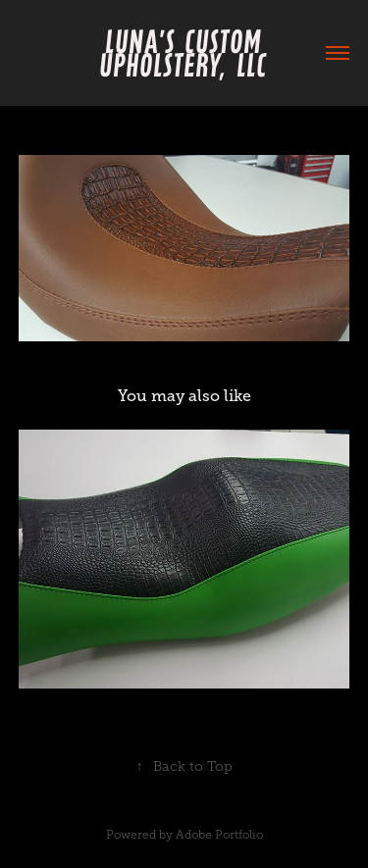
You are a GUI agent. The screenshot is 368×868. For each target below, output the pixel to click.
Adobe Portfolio (219, 835)
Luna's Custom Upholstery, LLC (186, 53)
